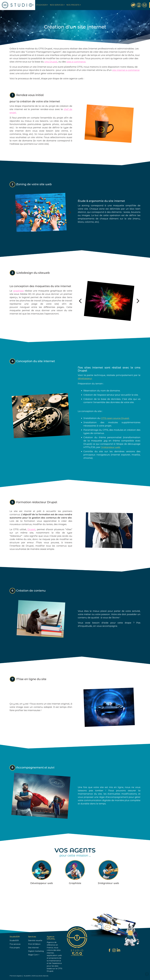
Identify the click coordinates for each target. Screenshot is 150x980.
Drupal (32, 541)
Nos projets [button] (73, 5)
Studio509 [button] (41, 5)
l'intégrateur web (110, 459)
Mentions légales (16, 976)
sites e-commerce (76, 62)
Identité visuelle (35, 940)
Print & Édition (34, 944)
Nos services (15, 944)
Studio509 (14, 940)
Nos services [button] (57, 5)
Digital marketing (36, 951)
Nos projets (15, 948)
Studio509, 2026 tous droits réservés (36, 976)
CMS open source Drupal (115, 430)
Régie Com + (34, 955)
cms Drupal (51, 62)
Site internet (33, 948)
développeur (85, 390)
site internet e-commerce (126, 70)
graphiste (18, 302)
